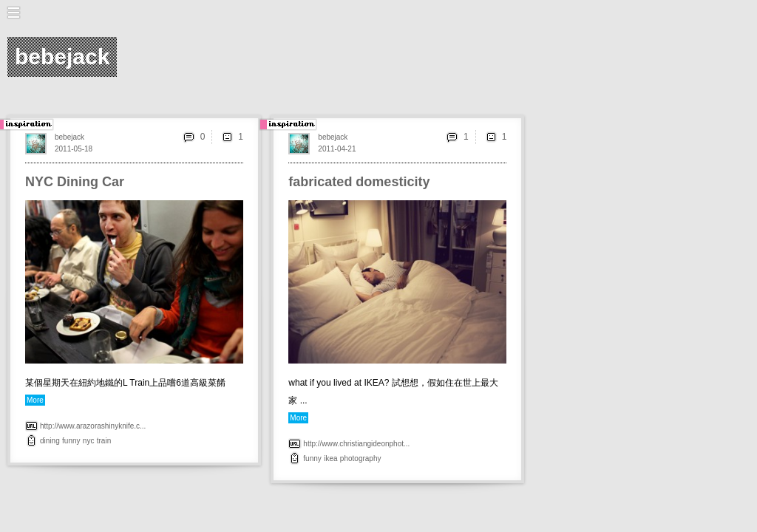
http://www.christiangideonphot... (356, 444)
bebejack (69, 137)
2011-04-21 (337, 149)
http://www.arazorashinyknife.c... (93, 426)
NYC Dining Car (75, 182)
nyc (89, 441)
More (35, 400)
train (104, 441)
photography (361, 458)
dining (50, 441)
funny (71, 441)
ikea (330, 458)
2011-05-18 (74, 149)
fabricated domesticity (359, 182)
